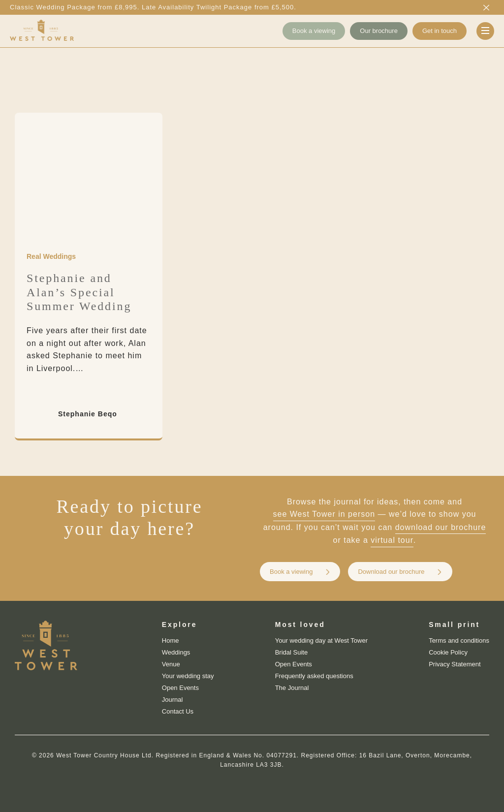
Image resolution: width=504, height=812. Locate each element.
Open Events (180, 688)
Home (171, 640)
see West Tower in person (324, 514)
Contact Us (178, 711)
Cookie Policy (448, 652)
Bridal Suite (291, 652)
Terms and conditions (459, 640)
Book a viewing (314, 31)
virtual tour (392, 540)
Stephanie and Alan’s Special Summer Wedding (79, 292)
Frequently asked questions (314, 676)
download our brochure (441, 527)
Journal (173, 700)
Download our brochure (391, 572)
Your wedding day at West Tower (321, 640)
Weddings (176, 652)
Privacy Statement (455, 664)
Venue (171, 664)
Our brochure (379, 31)
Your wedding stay (188, 676)
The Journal (292, 688)
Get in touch (440, 31)
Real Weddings (51, 256)
